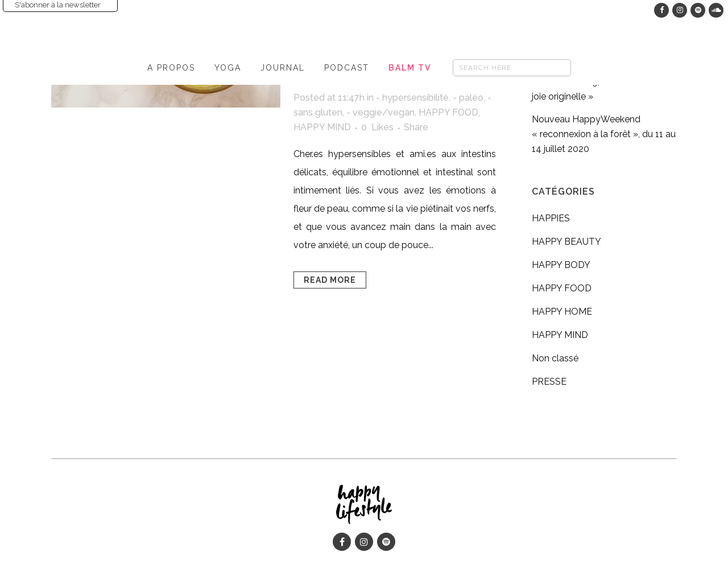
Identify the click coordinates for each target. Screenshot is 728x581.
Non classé (555, 358)
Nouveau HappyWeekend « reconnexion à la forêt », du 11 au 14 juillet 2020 (604, 134)
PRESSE (549, 382)
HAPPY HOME (562, 312)
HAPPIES (551, 218)
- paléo (468, 98)
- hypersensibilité (412, 98)
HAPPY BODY (561, 265)
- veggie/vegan (380, 112)
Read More (330, 280)
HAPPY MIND (322, 127)
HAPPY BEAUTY (566, 242)
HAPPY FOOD (448, 112)
